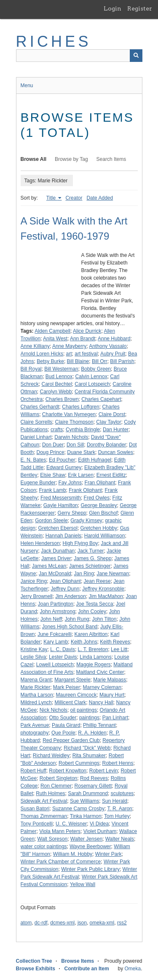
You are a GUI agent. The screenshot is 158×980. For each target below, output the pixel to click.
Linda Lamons (95, 657)
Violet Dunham (100, 831)
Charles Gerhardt (40, 407)
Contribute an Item (87, 969)
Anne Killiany (35, 346)
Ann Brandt (83, 339)
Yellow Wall (83, 884)
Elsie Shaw (52, 475)
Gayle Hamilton (61, 505)
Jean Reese (97, 581)
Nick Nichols (54, 710)
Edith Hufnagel (95, 460)
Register (140, 8)
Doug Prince (51, 452)
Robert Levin (104, 771)
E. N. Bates (33, 460)
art (69, 354)
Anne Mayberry (69, 346)
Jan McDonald (55, 574)
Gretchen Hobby (99, 528)
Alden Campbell (52, 331)
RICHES (54, 41)
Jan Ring (84, 574)
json (82, 923)
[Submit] (136, 56)
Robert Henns (118, 763)
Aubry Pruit (113, 354)
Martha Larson (37, 695)
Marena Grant (36, 680)
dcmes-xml (62, 923)
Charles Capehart (101, 399)
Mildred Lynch (36, 702)
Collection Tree (34, 961)
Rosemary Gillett (93, 786)
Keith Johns (84, 642)
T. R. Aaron (119, 809)
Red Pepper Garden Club (71, 740)
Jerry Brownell (37, 596)
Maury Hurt (112, 695)
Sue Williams (84, 801)
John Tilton (104, 619)
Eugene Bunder (38, 483)
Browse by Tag (71, 159)
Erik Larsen (81, 475)
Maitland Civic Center (100, 672)
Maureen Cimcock (76, 695)
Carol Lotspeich (92, 384)
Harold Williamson (105, 536)
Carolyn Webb (56, 392)
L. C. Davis (63, 649)
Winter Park (108, 854)
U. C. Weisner (71, 824)
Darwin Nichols (71, 437)
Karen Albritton (91, 634)
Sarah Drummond (88, 793)
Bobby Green (96, 369)
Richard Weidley (51, 756)
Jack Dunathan (58, 551)
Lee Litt (119, 649)
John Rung (77, 619)
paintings (89, 718)
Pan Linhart (115, 718)
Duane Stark (81, 452)
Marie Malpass (110, 680)
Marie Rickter (36, 687)
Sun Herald (115, 801)
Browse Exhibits (36, 969)
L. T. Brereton (93, 649)
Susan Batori (35, 809)
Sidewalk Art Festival (44, 801)
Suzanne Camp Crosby (78, 809)
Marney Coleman (102, 687)
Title (52, 198)
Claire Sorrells (36, 422)
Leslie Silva (33, 657)
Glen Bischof (103, 513)
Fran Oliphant (100, 483)
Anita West (55, 339)
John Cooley (92, 611)
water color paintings (44, 846)
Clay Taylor (108, 422)
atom (26, 923)
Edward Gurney (64, 467)
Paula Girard (66, 725)
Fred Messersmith (61, 498)
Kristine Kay (34, 649)
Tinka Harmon (86, 816)
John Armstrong (58, 611)
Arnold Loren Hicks (42, 354)
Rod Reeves (94, 778)
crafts (57, 430)
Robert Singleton (58, 778)
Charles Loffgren (81, 407)
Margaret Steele (72, 680)
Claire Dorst (112, 414)
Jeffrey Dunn (65, 589)
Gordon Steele (51, 521)
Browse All (34, 159)
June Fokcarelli (55, 634)
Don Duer (53, 445)
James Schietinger (90, 566)
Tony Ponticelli (37, 824)
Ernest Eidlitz (111, 475)
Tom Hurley (117, 816)
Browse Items (78, 961)
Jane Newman (113, 574)
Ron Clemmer (56, 786)
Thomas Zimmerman (44, 816)
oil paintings (84, 710)
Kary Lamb (56, 642)
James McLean (49, 566)
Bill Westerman (61, 369)
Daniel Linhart (36, 437)
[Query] (79, 56)
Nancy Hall (101, 702)
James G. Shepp (92, 558)
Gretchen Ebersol (58, 528)
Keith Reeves (115, 642)
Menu (27, 85)
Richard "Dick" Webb (87, 748)
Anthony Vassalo (108, 346)
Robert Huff (33, 771)
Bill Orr (100, 361)
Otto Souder (63, 718)
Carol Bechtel (57, 384)
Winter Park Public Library (90, 869)
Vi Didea (99, 824)
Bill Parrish (122, 361)
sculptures (122, 793)
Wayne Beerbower (90, 846)
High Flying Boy (80, 543)
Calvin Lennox (91, 377)
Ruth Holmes (50, 793)
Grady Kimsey (86, 521)
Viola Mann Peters (60, 831)
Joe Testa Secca (95, 604)
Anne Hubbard (114, 339)
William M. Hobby (73, 854)
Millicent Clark (70, 702)
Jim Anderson (71, 596)
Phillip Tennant (99, 725)
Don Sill (75, 445)
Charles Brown (62, 399)
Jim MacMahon (106, 596)
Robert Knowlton (68, 771)
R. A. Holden (92, 733)
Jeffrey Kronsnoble (103, 589)
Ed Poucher (62, 460)
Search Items (111, 159)
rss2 (122, 923)
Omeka (133, 969)
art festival (86, 354)
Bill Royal (31, 369)
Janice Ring (34, 581)
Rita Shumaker (89, 756)
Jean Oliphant (65, 581)
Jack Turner (91, 551)
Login (112, 8)
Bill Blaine (78, 361)
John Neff (51, 619)
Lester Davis (63, 657)
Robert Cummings (79, 763)
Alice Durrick (87, 331)
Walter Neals (120, 839)
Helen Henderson (40, 543)
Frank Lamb (53, 490)
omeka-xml (102, 923)
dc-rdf (41, 923)
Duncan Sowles (116, 452)
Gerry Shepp (72, 513)
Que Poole (63, 733)
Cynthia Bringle (83, 430)
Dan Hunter (116, 430)
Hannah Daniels (63, 536)
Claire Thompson (74, 422)
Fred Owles (97, 498)
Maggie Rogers (93, 665)
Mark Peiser (67, 687)
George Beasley (99, 505)
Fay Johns (70, 483)
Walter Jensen (86, 839)
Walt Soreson (53, 839)
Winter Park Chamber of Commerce (61, 862)
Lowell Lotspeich (55, 665)
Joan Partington (56, 604)
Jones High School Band (70, 627)
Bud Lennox (59, 377)
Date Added (100, 198)
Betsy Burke (50, 361)
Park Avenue (35, 725)
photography (35, 733)
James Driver (56, 558)
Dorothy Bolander (106, 445)
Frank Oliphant (85, 490)
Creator (74, 198)
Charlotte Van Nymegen (69, 414)
